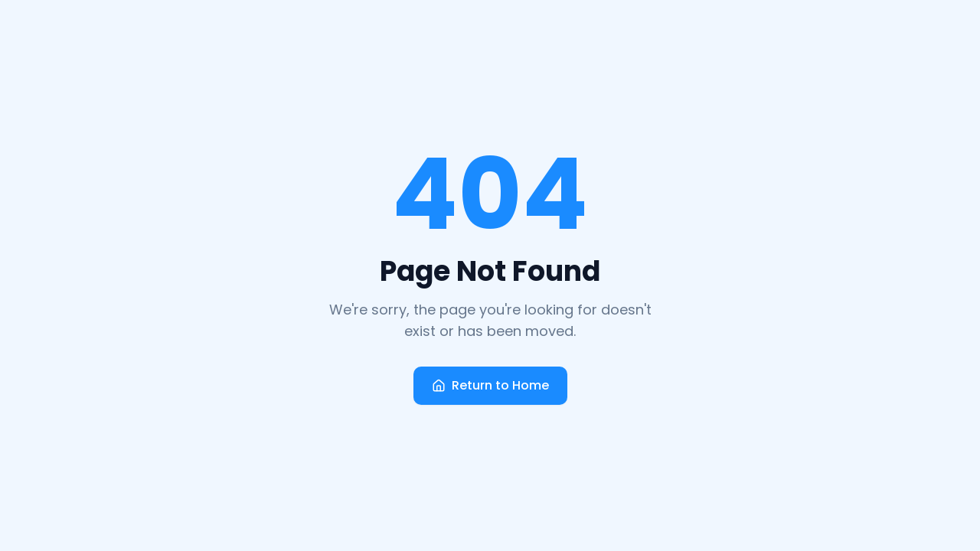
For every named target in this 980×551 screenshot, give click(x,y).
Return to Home (490, 385)
